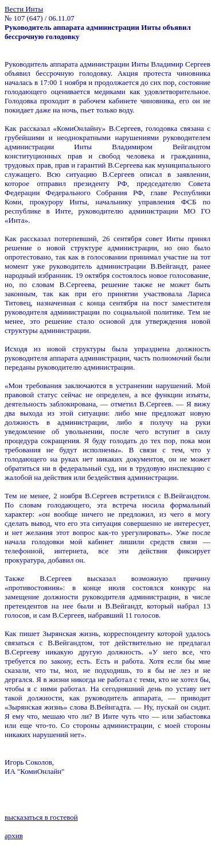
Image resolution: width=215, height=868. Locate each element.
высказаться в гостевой (41, 817)
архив (14, 836)
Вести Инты (24, 9)
